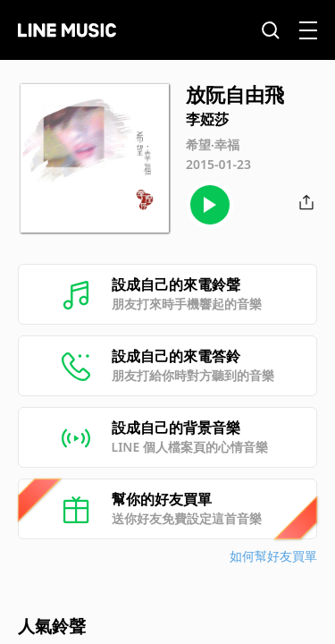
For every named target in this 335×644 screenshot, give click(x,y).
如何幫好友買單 (273, 556)
